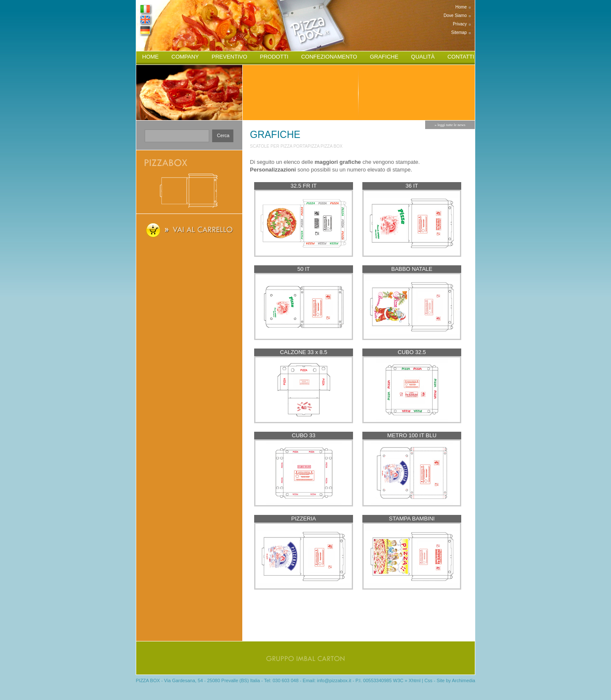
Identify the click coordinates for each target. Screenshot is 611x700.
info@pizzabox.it (334, 680)
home (461, 7)
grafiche (384, 57)
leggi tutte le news (451, 125)
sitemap (459, 32)
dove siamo (455, 15)
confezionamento (329, 57)
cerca (223, 135)
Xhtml (415, 680)
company (185, 57)
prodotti (274, 57)
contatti (461, 57)
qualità (423, 57)
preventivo (230, 57)
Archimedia (464, 680)
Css (428, 680)
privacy (460, 24)
